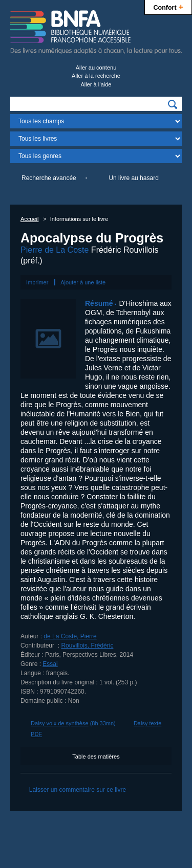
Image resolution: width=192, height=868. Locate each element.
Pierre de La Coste (55, 250)
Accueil (29, 219)
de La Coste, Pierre (70, 636)
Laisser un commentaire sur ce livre (78, 790)
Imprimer (37, 282)
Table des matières (96, 756)
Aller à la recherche (96, 76)
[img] (173, 104)
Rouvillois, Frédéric (87, 646)
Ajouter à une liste (83, 282)
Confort (168, 6)
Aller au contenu (96, 68)
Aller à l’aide (96, 84)
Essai (50, 664)
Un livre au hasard (133, 178)
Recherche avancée (49, 178)
